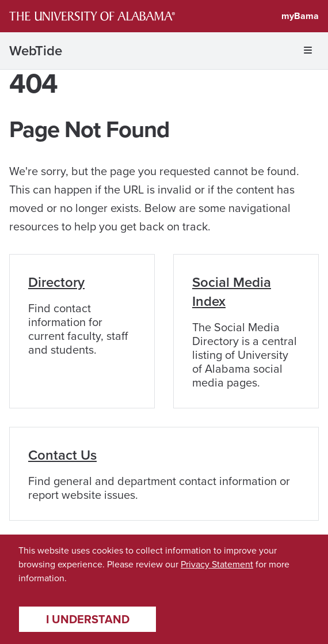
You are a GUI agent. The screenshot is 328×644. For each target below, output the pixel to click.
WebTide (36, 51)
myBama (300, 16)
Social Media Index (232, 292)
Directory (56, 282)
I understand (88, 619)
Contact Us (62, 455)
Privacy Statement (217, 564)
